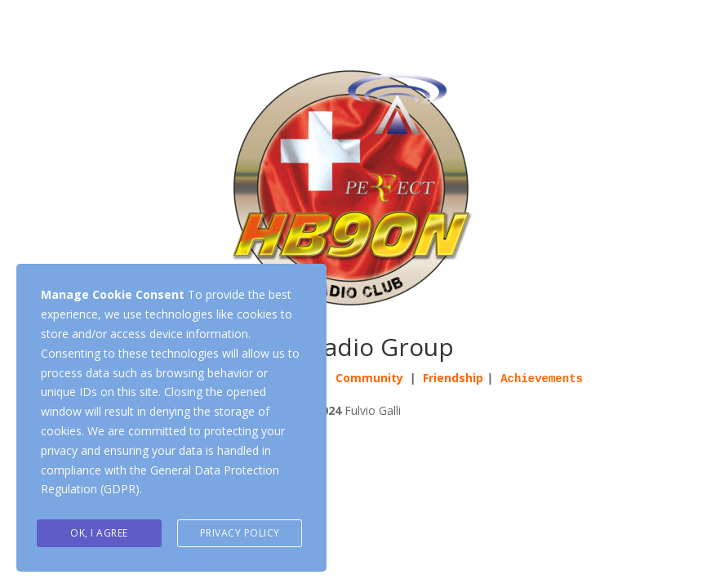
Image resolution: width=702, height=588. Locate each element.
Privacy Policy (240, 533)
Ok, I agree (99, 533)
